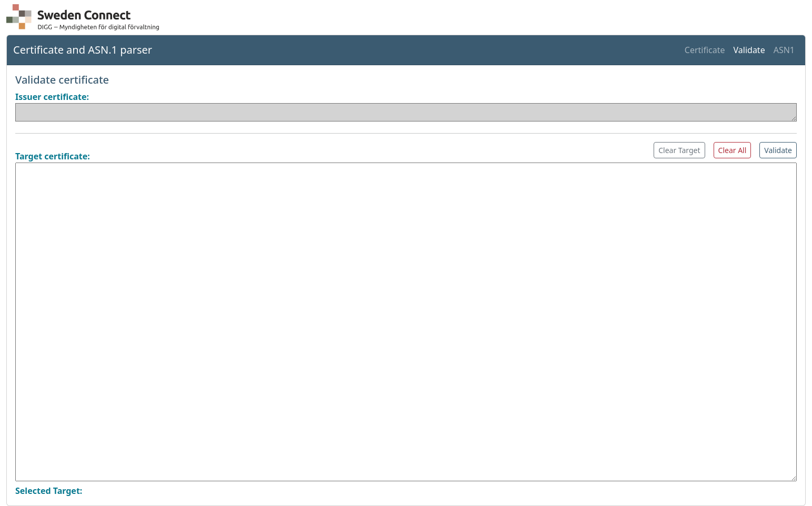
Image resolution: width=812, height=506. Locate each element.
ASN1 (784, 50)
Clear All (733, 150)
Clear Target (679, 150)
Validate (749, 50)
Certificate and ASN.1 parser (83, 50)
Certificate (705, 50)
